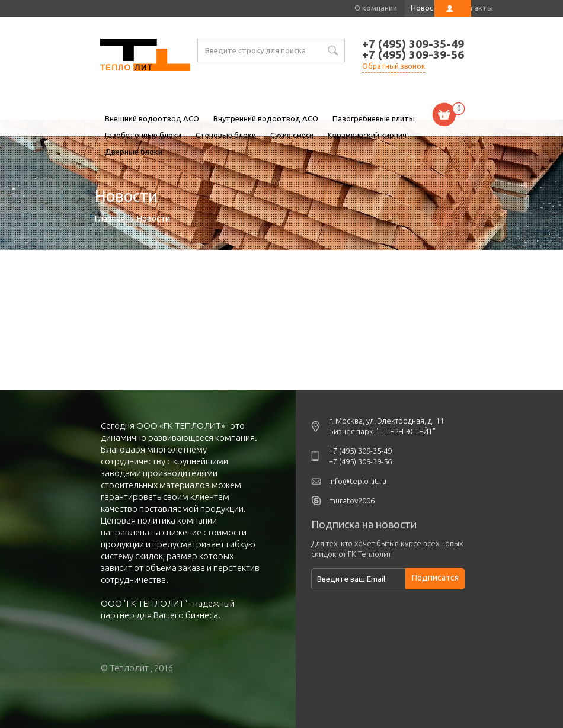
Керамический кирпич (367, 135)
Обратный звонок (394, 66)
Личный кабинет (453, 8)
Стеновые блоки (226, 135)
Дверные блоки (134, 152)
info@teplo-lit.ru (358, 481)
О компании (376, 8)
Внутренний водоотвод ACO (266, 118)
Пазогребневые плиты (374, 118)
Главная (110, 219)
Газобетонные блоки (143, 135)
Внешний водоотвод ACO (152, 118)
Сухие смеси (292, 135)
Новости (426, 8)
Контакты (474, 8)
